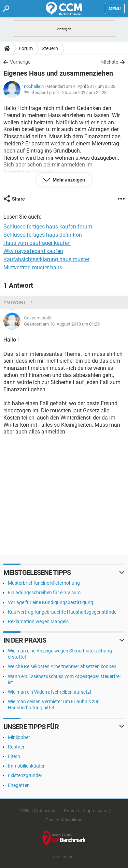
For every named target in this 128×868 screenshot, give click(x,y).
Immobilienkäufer (26, 766)
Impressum (95, 811)
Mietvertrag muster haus (33, 267)
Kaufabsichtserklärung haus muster (46, 259)
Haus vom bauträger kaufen (37, 243)
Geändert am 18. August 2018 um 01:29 (62, 324)
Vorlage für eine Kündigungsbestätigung (51, 602)
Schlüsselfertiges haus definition (43, 235)
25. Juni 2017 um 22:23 (84, 92)
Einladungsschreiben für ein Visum (44, 593)
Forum (26, 48)
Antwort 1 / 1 (20, 302)
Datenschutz (46, 811)
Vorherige (20, 62)
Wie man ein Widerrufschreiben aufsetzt (50, 692)
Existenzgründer (25, 775)
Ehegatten (19, 785)
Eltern (14, 756)
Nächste (109, 62)
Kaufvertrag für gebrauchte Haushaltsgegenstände (62, 612)
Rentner (16, 747)
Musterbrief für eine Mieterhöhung (44, 583)
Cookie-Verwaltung (64, 820)
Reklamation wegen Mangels (38, 621)
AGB (24, 811)
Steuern (50, 48)
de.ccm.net (64, 857)
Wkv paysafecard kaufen (33, 251)
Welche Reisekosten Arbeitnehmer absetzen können (62, 666)
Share (18, 199)
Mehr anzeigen (68, 180)
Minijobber (19, 737)
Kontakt (71, 811)
